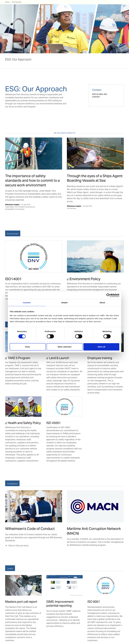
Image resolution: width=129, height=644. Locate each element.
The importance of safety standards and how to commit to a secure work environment (32, 180)
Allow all (101, 347)
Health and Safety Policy (24, 423)
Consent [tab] (27, 303)
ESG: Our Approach (18, 59)
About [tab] (102, 303)
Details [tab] (64, 303)
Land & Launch (59, 358)
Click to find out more (18, 546)
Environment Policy (85, 279)
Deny (28, 347)
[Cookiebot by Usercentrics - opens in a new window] (108, 295)
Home (7, 2)
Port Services (17, 2)
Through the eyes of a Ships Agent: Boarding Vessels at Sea (95, 178)
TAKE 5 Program (19, 358)
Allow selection (65, 347)
